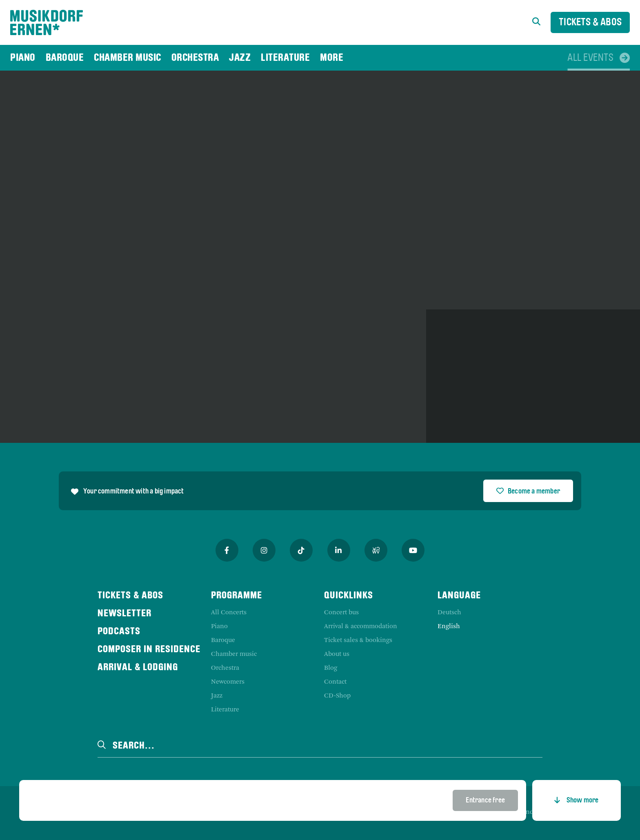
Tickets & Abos (590, 23)
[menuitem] (23, 58)
